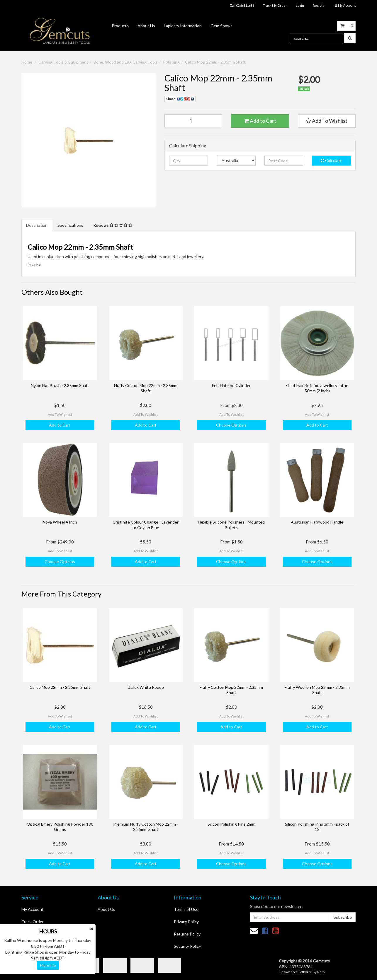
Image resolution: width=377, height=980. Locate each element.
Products (120, 26)
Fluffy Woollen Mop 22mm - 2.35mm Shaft (317, 690)
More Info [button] (48, 965)
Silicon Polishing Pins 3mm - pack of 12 (317, 827)
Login (300, 5)
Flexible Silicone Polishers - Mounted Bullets (231, 525)
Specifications (70, 225)
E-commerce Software (295, 972)
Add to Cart (260, 121)
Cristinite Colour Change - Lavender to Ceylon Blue (146, 525)
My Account (33, 909)
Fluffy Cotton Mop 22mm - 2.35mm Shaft (146, 388)
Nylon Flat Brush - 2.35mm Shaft (60, 385)
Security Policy (187, 946)
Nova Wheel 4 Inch (60, 522)
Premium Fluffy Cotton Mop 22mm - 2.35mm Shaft (146, 827)
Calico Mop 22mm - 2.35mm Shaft (215, 62)
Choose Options (231, 425)
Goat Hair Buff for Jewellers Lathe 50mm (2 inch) (317, 388)
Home (27, 62)
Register (319, 5)
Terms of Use (186, 909)
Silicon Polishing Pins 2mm (231, 824)
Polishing (171, 62)
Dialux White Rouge (146, 687)
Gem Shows (221, 26)
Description (37, 225)
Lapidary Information (183, 26)
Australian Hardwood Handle (317, 522)
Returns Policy (187, 934)
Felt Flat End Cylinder (231, 385)
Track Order (33, 922)
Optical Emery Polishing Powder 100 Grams (60, 827)
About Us (146, 26)
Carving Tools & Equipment (63, 62)
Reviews (113, 225)
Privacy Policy (186, 922)
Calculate (332, 160)
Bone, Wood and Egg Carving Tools (126, 62)
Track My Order (275, 5)
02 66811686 (242, 5)
